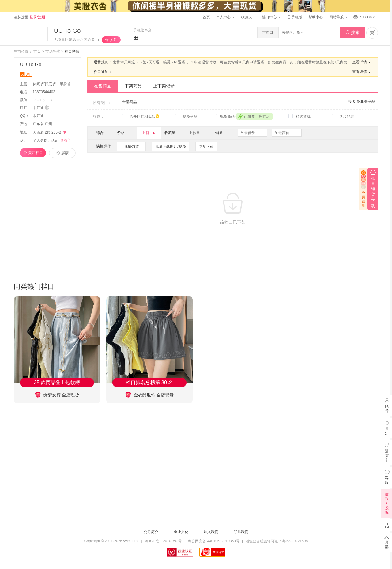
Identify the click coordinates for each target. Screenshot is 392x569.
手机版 (294, 17)
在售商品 (103, 86)
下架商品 (133, 86)
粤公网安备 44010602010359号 (214, 541)
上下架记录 (164, 86)
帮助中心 (316, 17)
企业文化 (181, 532)
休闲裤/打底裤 (45, 84)
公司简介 (151, 532)
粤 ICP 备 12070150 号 (163, 541)
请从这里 (30, 17)
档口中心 (271, 17)
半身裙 (65, 84)
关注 (114, 40)
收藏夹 (248, 17)
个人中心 (225, 17)
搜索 (353, 33)
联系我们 (241, 532)
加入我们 (211, 532)
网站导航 (338, 17)
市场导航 (53, 52)
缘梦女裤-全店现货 (57, 395)
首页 (206, 17)
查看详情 (362, 63)
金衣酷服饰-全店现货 (150, 395)
